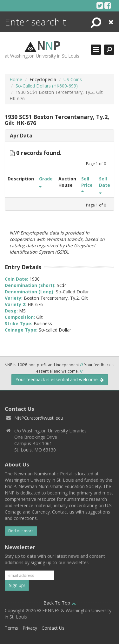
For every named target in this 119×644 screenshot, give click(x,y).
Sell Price (87, 185)
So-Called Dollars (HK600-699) (47, 86)
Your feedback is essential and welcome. (60, 379)
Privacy (30, 628)
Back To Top (60, 603)
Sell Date (105, 185)
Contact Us (53, 628)
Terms (11, 628)
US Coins (73, 79)
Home (16, 79)
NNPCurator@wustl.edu (39, 418)
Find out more (21, 531)
